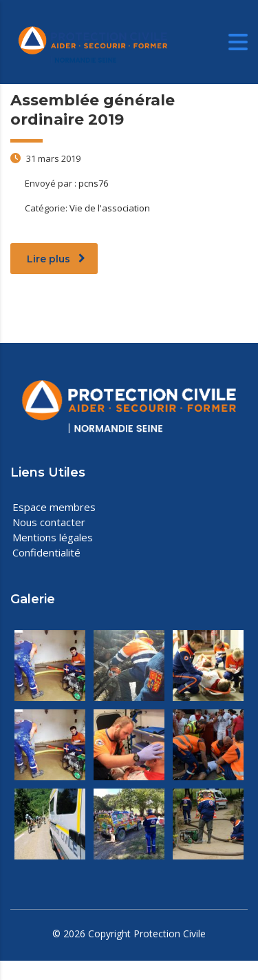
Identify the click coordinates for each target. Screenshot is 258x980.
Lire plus (56, 259)
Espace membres (54, 507)
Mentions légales (53, 537)
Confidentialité (46, 552)
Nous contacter (49, 522)
